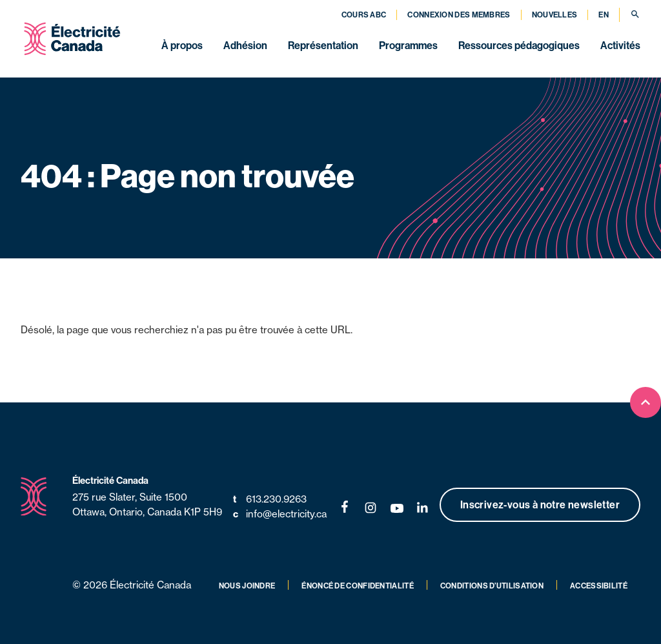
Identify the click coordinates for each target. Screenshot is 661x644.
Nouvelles (555, 15)
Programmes (408, 45)
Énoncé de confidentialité (358, 586)
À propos (182, 45)
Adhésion (245, 45)
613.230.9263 (270, 500)
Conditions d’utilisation (492, 586)
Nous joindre (247, 586)
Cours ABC (364, 15)
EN (604, 15)
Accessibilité (599, 586)
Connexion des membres (459, 15)
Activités (620, 45)
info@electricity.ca (280, 514)
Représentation (323, 45)
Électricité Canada (110, 480)
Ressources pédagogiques (519, 45)
